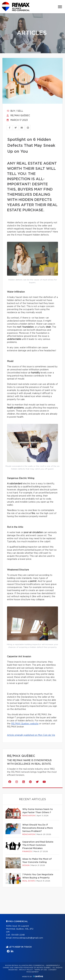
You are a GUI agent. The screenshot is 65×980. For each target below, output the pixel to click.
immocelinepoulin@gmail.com (28, 938)
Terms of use (41, 970)
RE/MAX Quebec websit (24, 724)
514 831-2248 (18, 935)
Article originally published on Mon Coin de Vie (31, 735)
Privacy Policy (26, 970)
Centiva (38, 976)
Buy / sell (15, 111)
